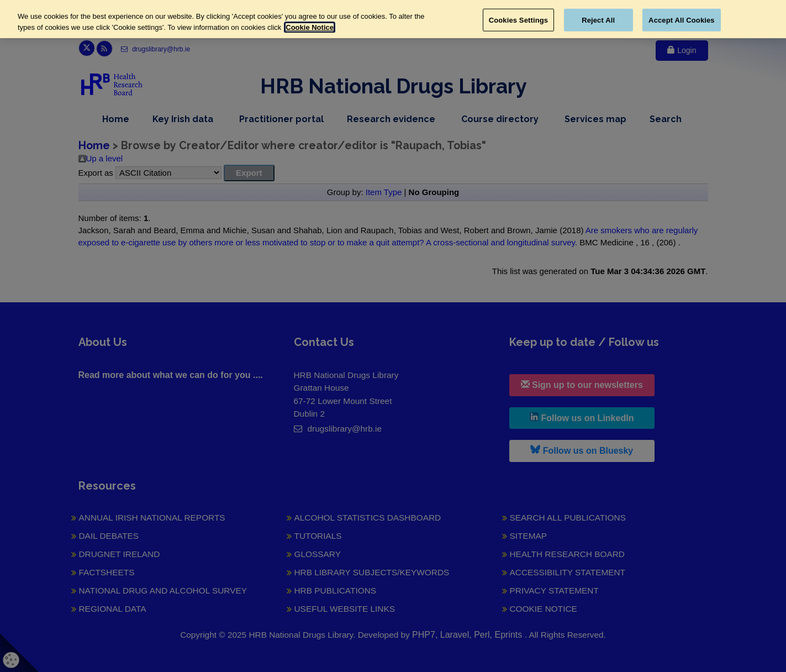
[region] (393, 19)
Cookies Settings (519, 20)
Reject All (598, 20)
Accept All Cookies (682, 20)
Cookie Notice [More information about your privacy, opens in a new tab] (310, 27)
